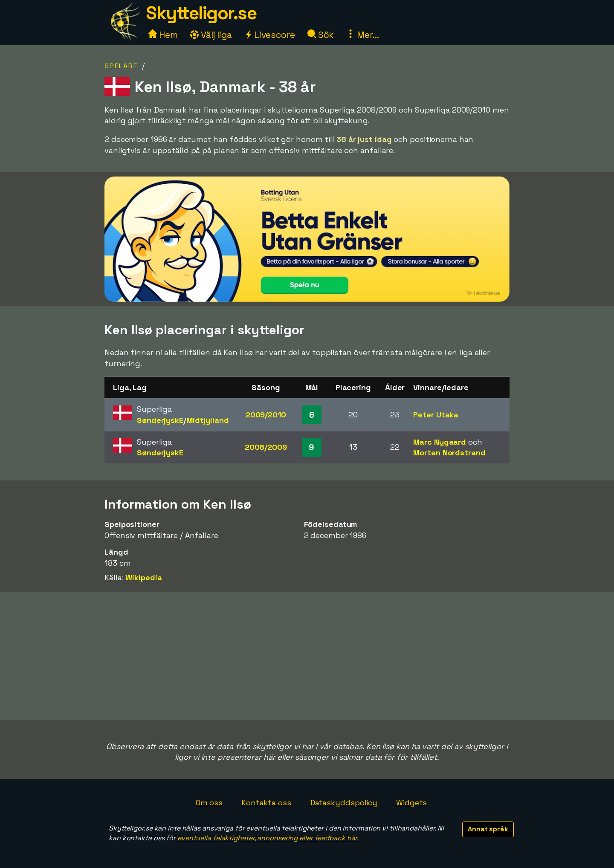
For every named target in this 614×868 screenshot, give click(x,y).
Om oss (209, 803)
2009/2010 (266, 415)
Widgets (411, 803)
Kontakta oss (266, 803)
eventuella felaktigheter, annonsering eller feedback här (267, 838)
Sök (321, 35)
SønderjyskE (160, 420)
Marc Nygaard (440, 442)
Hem (163, 35)
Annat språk (488, 829)
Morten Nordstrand (449, 453)
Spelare (121, 66)
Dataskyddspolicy (344, 803)
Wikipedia (143, 577)
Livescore (270, 35)
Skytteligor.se (201, 13)
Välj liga (211, 35)
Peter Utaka (436, 415)
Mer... (362, 35)
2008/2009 (266, 447)
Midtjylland (208, 420)
